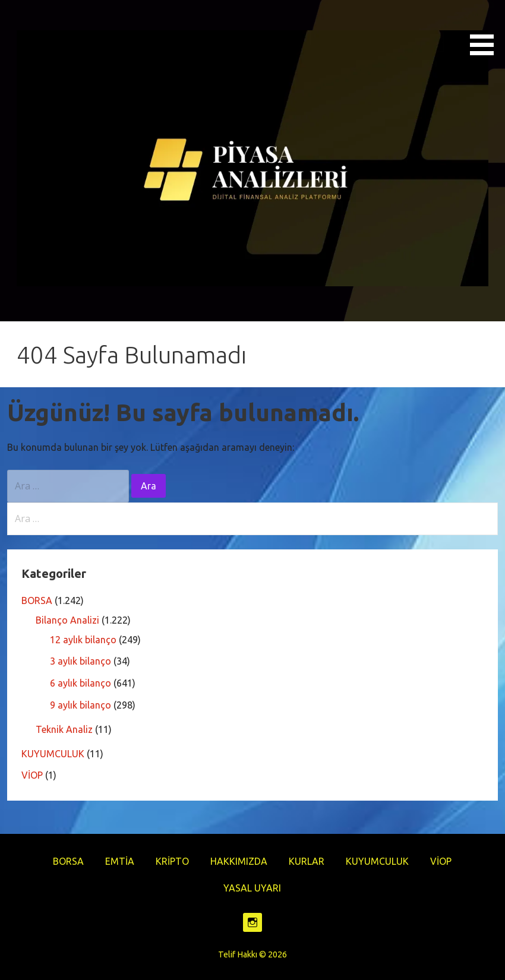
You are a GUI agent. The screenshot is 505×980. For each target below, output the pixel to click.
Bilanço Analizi (67, 620)
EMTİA (120, 861)
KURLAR (307, 861)
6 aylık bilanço (81, 683)
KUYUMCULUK (53, 754)
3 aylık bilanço (81, 661)
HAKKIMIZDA (239, 861)
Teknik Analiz (64, 729)
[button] (486, 30)
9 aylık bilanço (81, 705)
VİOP (32, 775)
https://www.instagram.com (252, 922)
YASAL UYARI (252, 888)
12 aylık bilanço (83, 640)
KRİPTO (172, 861)
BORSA (37, 600)
